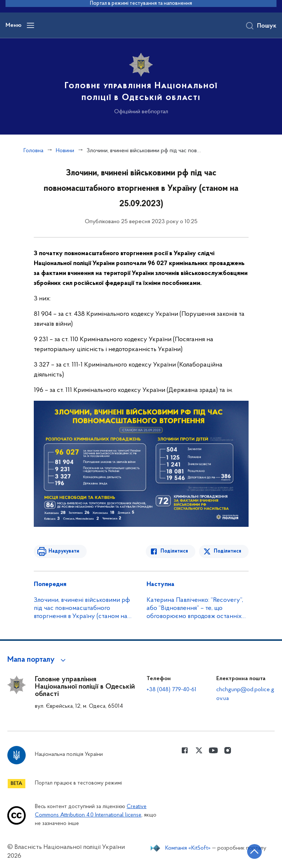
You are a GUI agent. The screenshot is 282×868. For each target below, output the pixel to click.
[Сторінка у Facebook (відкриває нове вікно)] (185, 750)
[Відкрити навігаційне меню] (30, 25)
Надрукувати (64, 551)
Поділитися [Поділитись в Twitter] (227, 551)
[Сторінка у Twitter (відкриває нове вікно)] (199, 750)
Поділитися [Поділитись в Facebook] (174, 551)
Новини (65, 151)
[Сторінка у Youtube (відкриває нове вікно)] (213, 750)
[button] (38, 660)
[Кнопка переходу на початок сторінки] (254, 851)
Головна (33, 151)
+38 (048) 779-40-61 (171, 690)
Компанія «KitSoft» (188, 848)
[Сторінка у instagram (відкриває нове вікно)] (228, 750)
